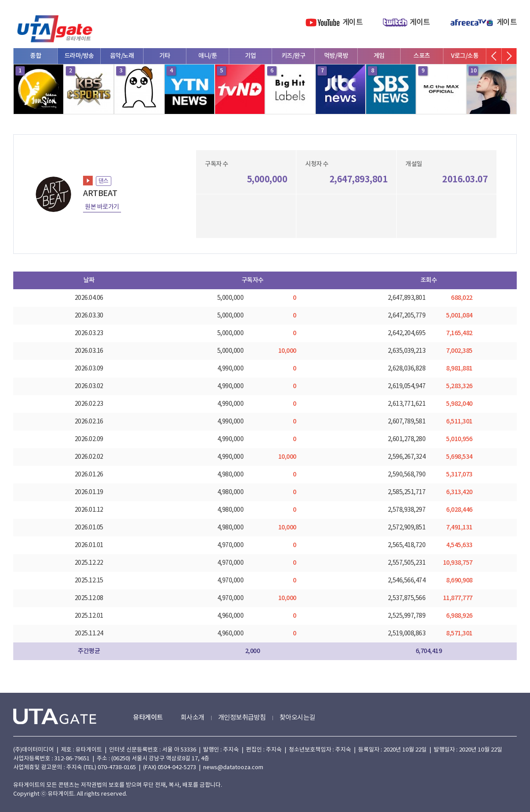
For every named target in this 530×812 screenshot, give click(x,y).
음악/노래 (122, 56)
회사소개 (193, 718)
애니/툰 (208, 56)
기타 (165, 56)
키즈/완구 (293, 56)
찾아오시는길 (297, 718)
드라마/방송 (79, 56)
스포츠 (422, 56)
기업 (251, 56)
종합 (36, 56)
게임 (379, 56)
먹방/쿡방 (336, 56)
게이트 (353, 23)
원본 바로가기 (102, 207)
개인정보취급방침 (242, 718)
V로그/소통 (465, 56)
